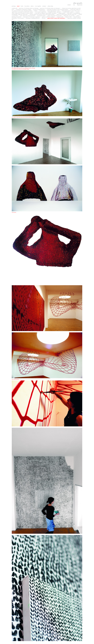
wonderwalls (14, 8)
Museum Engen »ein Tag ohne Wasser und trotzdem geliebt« (42, 15)
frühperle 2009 (60, 17)
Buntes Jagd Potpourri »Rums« (54, 11)
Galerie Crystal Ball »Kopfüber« (49, 17)
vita (74, 5)
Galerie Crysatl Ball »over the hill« (55, 16)
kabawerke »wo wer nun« (69, 16)
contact (69, 5)
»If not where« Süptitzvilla (40, 12)
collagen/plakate (62, 13)
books (22, 6)
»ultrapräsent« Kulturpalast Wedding (23, 10)
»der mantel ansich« (41, 16)
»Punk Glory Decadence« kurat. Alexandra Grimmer (58, 10)
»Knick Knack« (42, 11)
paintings (14, 6)
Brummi (36, 11)
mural (18, 6)
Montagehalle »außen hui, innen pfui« (20, 15)
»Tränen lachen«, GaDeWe (68, 12)
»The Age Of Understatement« (39, 10)
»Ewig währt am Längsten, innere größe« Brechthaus (45, 13)
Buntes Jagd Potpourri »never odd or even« (71, 11)
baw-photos (27, 6)
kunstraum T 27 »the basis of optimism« (32, 17)
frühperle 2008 (68, 17)
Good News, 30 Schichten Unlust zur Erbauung (29, 8)
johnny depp (50, 6)
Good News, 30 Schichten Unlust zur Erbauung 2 (50, 8)
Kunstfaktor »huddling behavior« (33, 18)
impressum (80, 5)
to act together (38, 6)
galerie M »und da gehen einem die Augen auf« (67, 15)
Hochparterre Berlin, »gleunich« (55, 12)
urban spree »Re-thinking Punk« (74, 13)
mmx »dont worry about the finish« (28, 16)
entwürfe (44, 18)
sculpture (44, 6)
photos (32, 6)
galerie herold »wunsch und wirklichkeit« (56, 18)
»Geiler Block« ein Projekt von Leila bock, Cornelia (22, 12)
